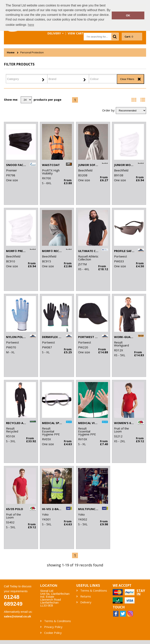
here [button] (31, 25)
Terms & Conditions (94, 591)
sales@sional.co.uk (17, 616)
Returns (86, 596)
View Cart (76, 33)
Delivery (54, 33)
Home (11, 52)
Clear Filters (127, 79)
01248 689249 (13, 600)
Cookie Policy (53, 633)
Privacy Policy (53, 627)
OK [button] (128, 15)
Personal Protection (32, 52)
